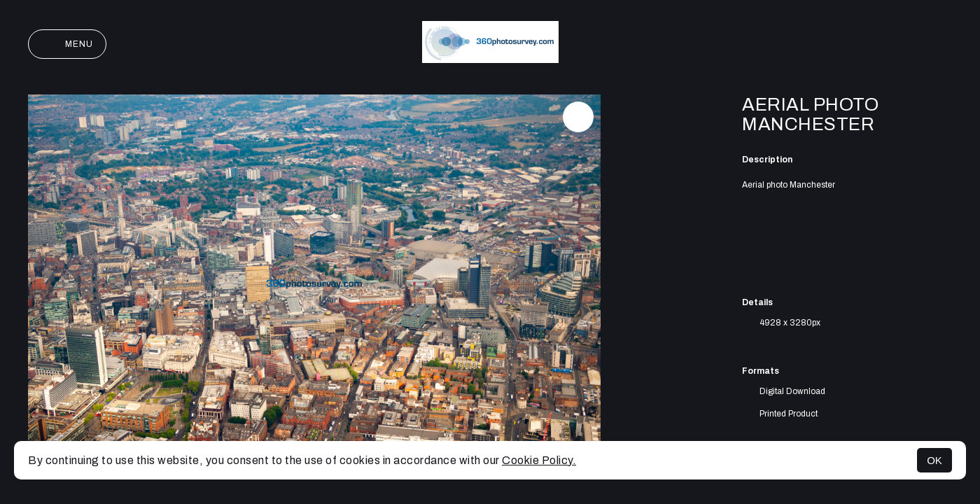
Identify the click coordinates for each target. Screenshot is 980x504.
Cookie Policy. (539, 460)
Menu (67, 44)
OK (934, 460)
